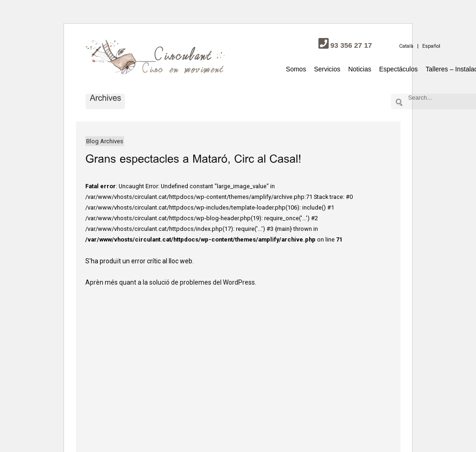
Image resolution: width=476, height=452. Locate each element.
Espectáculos (398, 69)
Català (406, 46)
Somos (296, 69)
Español (431, 46)
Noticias (360, 69)
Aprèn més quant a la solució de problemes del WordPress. (171, 282)
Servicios (327, 69)
